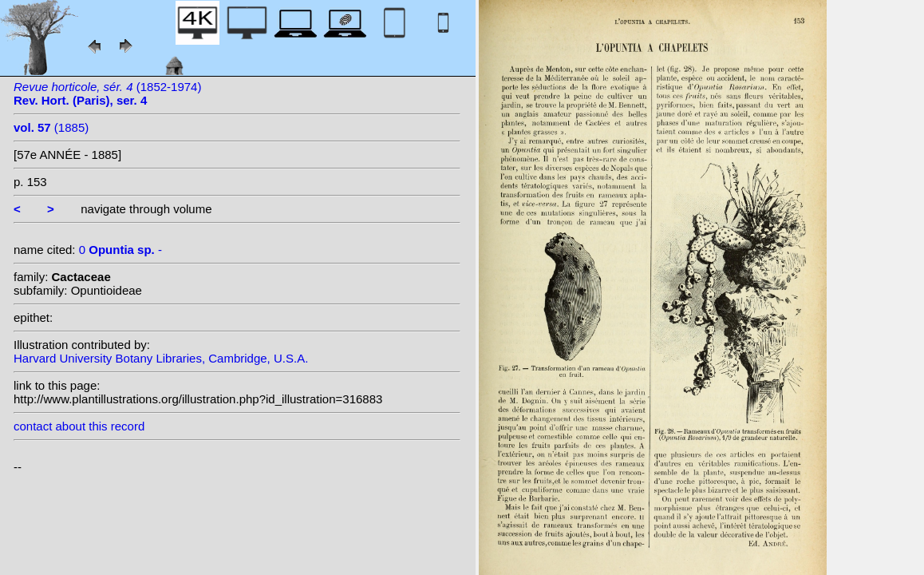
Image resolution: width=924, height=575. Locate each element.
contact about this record (79, 426)
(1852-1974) (107, 93)
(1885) (51, 127)
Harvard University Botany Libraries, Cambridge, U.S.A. (161, 358)
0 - (120, 250)
